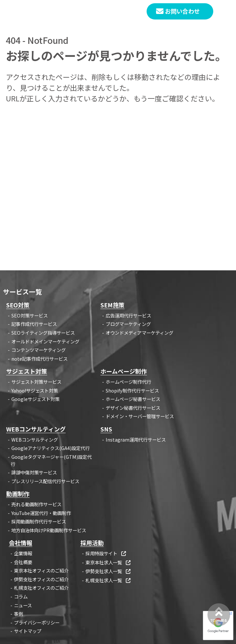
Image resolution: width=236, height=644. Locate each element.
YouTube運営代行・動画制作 (41, 513)
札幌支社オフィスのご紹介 (41, 588)
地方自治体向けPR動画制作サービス (49, 530)
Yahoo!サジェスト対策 (35, 390)
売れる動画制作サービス (36, 504)
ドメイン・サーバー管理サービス (140, 416)
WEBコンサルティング (35, 439)
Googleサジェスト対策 (35, 399)
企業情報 (23, 553)
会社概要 (23, 562)
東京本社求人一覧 (108, 562)
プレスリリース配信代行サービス (45, 481)
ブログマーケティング (128, 324)
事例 (19, 614)
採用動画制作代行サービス (39, 521)
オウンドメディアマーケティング (139, 333)
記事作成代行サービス (34, 324)
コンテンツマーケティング (39, 350)
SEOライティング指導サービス (43, 333)
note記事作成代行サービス (39, 359)
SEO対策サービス (30, 315)
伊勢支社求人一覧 (108, 571)
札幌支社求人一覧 (108, 580)
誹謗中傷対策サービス (34, 472)
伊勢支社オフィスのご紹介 (41, 579)
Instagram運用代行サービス (136, 439)
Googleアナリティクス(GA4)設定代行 (51, 448)
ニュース (23, 605)
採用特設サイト (106, 553)
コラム (21, 596)
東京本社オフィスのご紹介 (41, 570)
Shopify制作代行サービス (132, 390)
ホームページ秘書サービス (133, 399)
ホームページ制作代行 (128, 382)
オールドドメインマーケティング (45, 341)
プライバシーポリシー (37, 622)
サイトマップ (28, 631)
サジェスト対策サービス (36, 382)
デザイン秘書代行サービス (133, 408)
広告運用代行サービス (128, 315)
